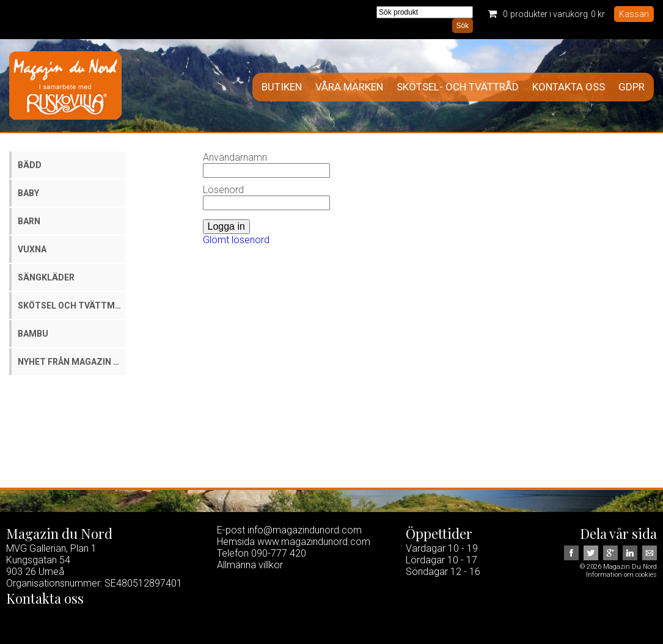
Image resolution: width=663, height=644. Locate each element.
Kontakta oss (569, 87)
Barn (29, 221)
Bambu (33, 334)
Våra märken (349, 87)
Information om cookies (621, 575)
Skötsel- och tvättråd (458, 87)
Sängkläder (46, 277)
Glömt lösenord (236, 240)
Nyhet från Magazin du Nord (71, 362)
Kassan (634, 14)
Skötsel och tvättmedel (71, 306)
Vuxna (32, 249)
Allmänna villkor (250, 565)
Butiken (282, 87)
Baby (28, 193)
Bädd (30, 165)
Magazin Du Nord (65, 86)
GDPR (632, 87)
